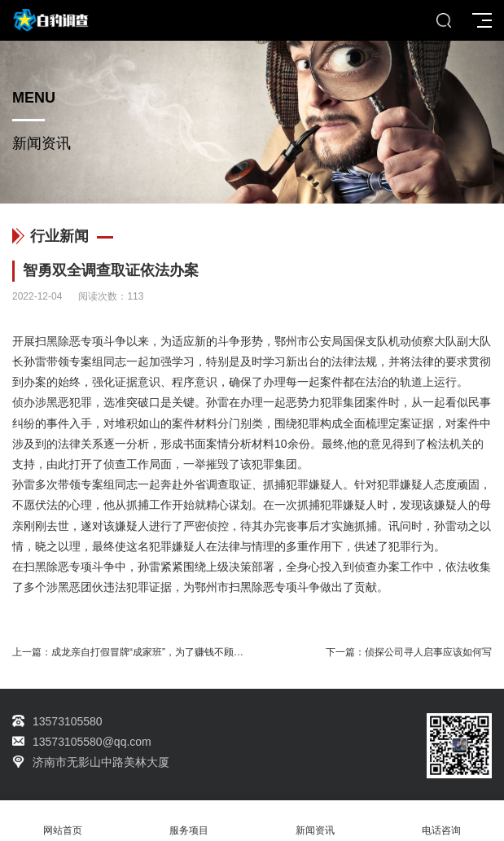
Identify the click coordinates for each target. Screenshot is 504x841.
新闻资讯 (316, 821)
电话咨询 (441, 821)
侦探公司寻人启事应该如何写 (428, 652)
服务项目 (189, 821)
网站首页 (63, 821)
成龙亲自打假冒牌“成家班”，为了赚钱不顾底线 (152, 652)
